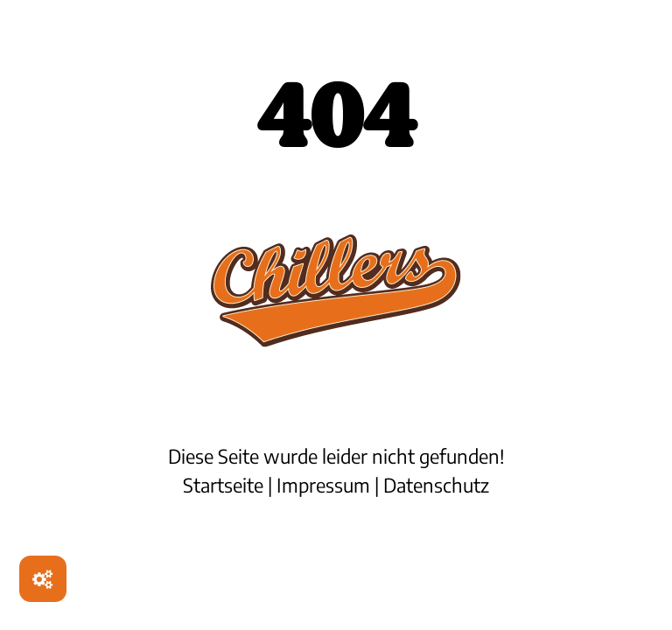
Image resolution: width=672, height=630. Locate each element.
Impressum (323, 485)
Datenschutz (436, 485)
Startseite (223, 485)
